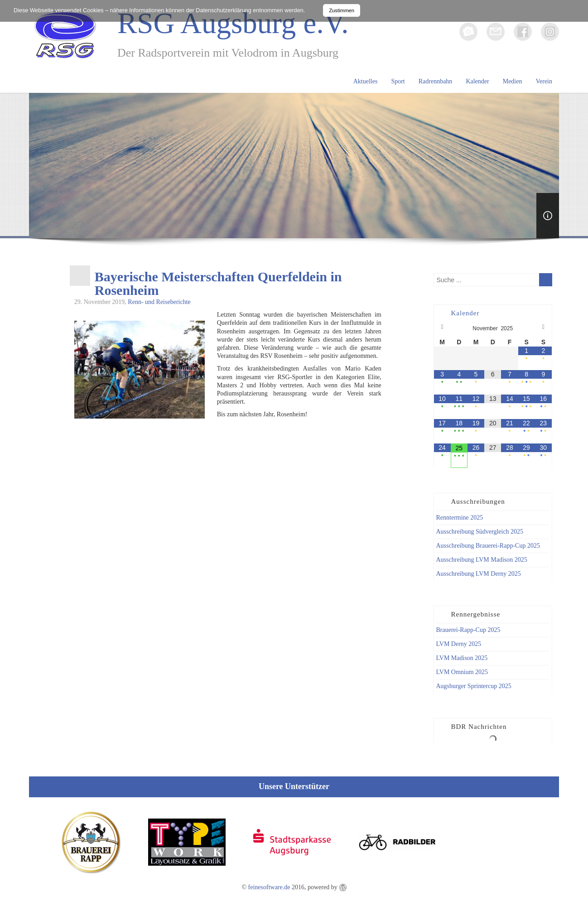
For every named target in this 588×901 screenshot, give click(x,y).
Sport (398, 81)
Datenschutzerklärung (224, 10)
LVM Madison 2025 (462, 658)
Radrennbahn (436, 81)
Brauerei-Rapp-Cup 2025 (468, 630)
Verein (544, 81)
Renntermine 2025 (460, 518)
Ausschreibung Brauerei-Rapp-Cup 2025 (488, 546)
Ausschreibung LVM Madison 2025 (482, 560)
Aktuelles (366, 81)
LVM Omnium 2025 (462, 672)
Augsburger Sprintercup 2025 (474, 686)
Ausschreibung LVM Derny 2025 (479, 574)
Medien (513, 81)
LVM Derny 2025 (459, 644)
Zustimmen (342, 10)
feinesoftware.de (269, 887)
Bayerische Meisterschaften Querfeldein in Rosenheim (218, 284)
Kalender (477, 81)
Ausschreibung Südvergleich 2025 (480, 532)
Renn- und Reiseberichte (159, 302)
